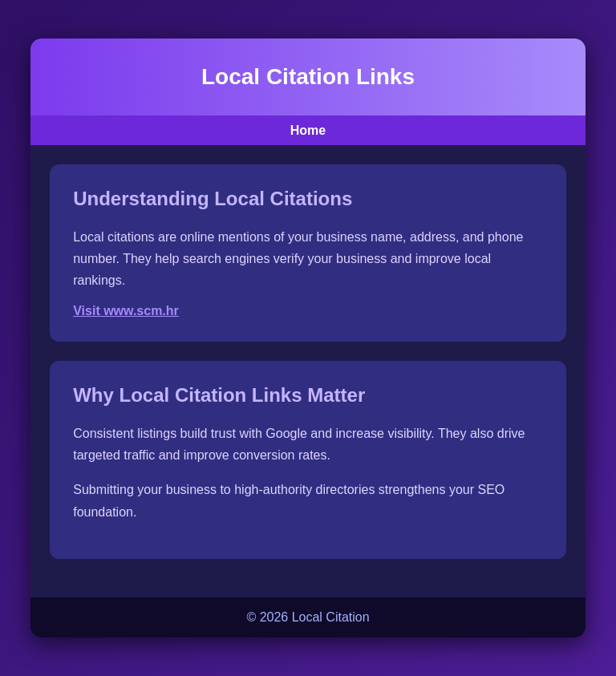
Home (308, 130)
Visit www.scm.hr (126, 311)
